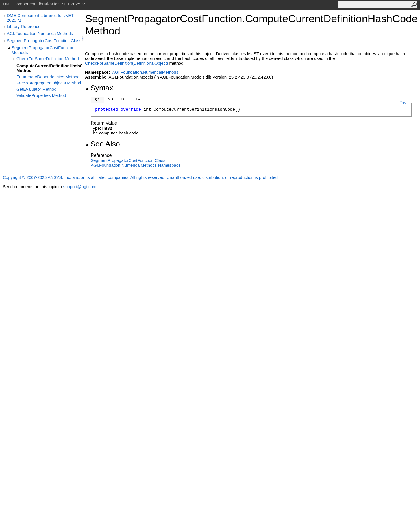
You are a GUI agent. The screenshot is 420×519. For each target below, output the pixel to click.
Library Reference (24, 26)
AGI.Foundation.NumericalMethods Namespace (136, 165)
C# (97, 99)
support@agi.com (80, 187)
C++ (125, 99)
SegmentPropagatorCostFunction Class (44, 41)
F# (138, 99)
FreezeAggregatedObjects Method (49, 83)
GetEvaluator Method (36, 89)
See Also (103, 144)
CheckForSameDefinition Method (48, 59)
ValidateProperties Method (41, 95)
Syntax (99, 88)
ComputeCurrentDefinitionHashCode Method (49, 68)
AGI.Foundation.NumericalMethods (40, 33)
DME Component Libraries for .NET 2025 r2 (40, 18)
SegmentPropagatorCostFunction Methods (43, 50)
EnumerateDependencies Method (48, 77)
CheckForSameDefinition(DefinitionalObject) (127, 63)
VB (111, 99)
